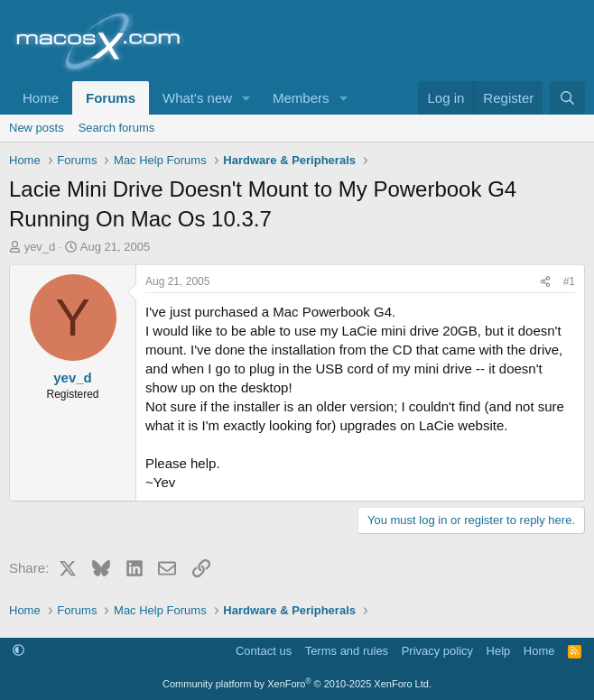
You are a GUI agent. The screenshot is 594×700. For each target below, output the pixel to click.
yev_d (40, 247)
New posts (37, 128)
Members (301, 98)
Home (41, 98)
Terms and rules (347, 651)
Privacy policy (437, 651)
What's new (197, 98)
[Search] (567, 98)
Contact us (264, 651)
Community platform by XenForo (297, 684)
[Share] (545, 282)
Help (499, 651)
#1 (569, 281)
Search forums (117, 128)
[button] (246, 98)
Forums (111, 98)
